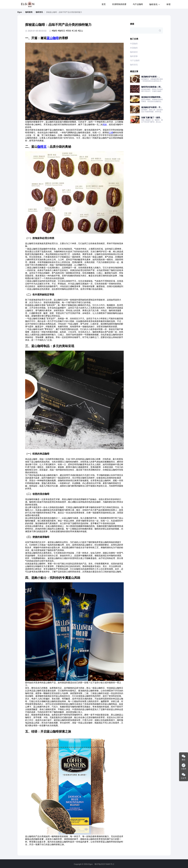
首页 (104, 4)
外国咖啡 (134, 48)
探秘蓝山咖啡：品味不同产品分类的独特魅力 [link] (64, 12)
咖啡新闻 (29, 12)
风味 (105, 125)
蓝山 (50, 38)
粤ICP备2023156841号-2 (104, 864)
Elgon (20, 12)
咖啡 (56, 38)
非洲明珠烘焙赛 (119, 4)
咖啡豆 (42, 147)
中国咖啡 (134, 44)
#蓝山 (80, 31)
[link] (20, 12)
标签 (169, 4)
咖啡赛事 (134, 56)
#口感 (74, 31)
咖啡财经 (134, 52)
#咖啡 (54, 31)
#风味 (68, 31)
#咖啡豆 (61, 31)
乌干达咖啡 (138, 4)
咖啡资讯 (39, 12)
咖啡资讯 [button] (155, 4)
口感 (111, 133)
